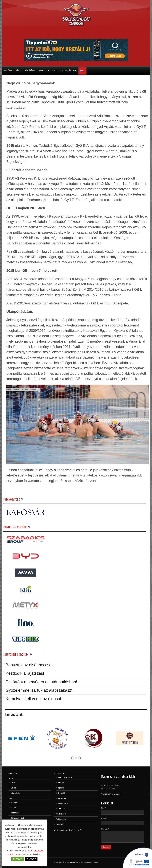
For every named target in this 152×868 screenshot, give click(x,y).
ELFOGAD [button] (18, 859)
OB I (13, 783)
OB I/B (14, 788)
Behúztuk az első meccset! (30, 665)
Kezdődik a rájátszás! (25, 673)
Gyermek (62, 798)
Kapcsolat (60, 824)
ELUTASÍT (31, 859)
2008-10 (62, 809)
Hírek (18, 70)
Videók (42, 70)
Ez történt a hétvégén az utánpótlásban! (41, 682)
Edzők (13, 808)
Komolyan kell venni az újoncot (33, 699)
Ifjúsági (61, 788)
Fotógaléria (61, 819)
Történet (14, 802)
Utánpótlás (15, 793)
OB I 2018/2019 (65, 777)
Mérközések (61, 814)
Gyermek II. (63, 803)
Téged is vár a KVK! (68, 70)
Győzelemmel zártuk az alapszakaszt (39, 690)
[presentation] (74, 758)
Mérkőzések (30, 70)
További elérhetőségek (111, 794)
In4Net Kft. (74, 862)
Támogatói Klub (18, 818)
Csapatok (52, 70)
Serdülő (62, 793)
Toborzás (15, 813)
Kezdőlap (8, 70)
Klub (82, 70)
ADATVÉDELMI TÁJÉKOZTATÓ (67, 830)
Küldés (106, 847)
